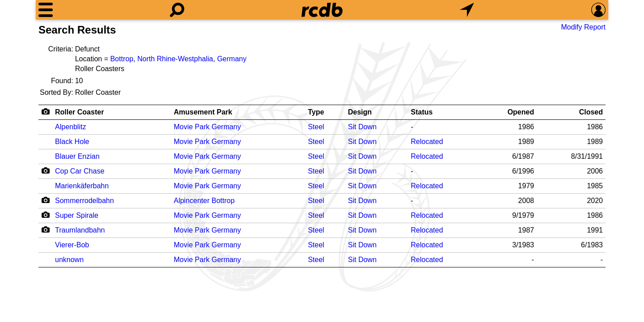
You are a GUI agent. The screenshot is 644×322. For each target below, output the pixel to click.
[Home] (322, 10)
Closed (591, 112)
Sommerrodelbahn (85, 201)
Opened (521, 112)
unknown (69, 260)
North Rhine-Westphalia (175, 59)
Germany (232, 59)
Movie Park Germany (207, 127)
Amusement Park (203, 112)
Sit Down (362, 127)
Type (316, 112)
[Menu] (46, 10)
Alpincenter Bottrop (204, 201)
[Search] (177, 10)
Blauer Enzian (77, 156)
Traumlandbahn (80, 230)
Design (360, 112)
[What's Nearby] (467, 10)
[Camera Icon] (45, 170)
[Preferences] (598, 10)
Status (422, 112)
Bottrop (122, 59)
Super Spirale (77, 215)
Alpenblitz (70, 127)
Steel (316, 127)
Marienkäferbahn (82, 186)
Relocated (427, 142)
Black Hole (72, 142)
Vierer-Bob (72, 245)
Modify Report (583, 27)
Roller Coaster (79, 112)
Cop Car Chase (80, 171)
